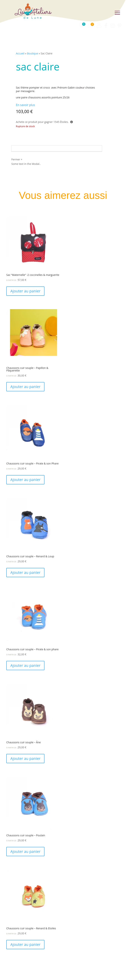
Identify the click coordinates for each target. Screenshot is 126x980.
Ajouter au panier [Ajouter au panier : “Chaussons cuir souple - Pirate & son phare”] (25, 665)
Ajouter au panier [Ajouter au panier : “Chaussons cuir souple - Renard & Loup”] (25, 572)
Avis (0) (21, 148)
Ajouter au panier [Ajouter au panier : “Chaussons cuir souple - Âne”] (25, 758)
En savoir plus (25, 105)
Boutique (33, 53)
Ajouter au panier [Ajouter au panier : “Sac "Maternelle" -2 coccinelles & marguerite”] (25, 291)
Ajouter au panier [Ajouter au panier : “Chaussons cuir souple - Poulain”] (25, 851)
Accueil (20, 53)
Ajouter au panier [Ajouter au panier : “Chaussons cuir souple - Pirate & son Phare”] (25, 480)
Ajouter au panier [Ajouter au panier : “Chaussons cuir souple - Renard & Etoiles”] (25, 944)
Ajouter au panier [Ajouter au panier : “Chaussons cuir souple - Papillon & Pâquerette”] (25, 387)
